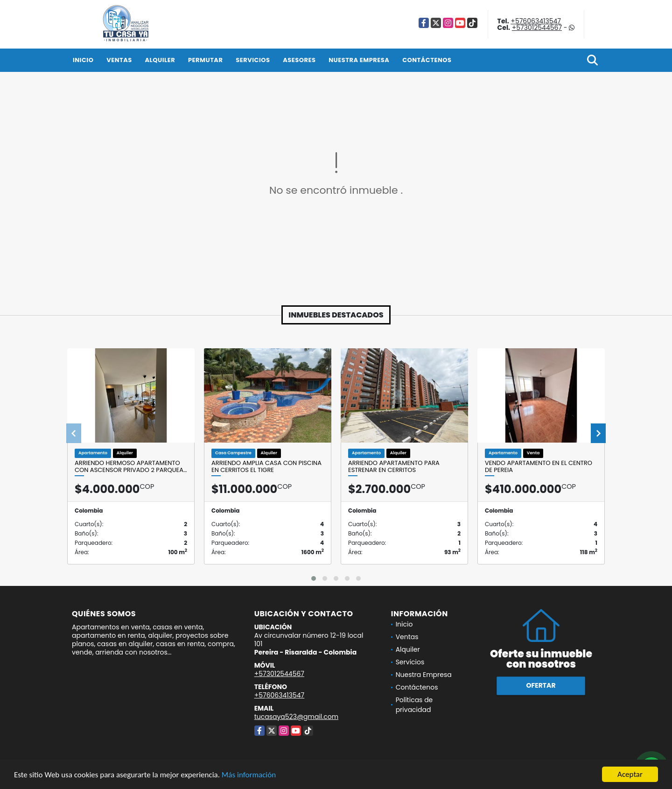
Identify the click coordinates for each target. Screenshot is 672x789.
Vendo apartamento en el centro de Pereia (539, 467)
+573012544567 (537, 28)
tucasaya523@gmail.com (296, 717)
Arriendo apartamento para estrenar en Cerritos (394, 467)
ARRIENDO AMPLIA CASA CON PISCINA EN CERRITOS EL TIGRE (266, 467)
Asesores (299, 60)
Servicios (253, 60)
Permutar (205, 60)
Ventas (119, 60)
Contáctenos (427, 60)
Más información (249, 775)
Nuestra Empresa (359, 60)
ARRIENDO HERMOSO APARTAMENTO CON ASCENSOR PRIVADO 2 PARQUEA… (131, 467)
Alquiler (160, 60)
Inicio (83, 60)
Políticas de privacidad (414, 705)
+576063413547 (536, 21)
